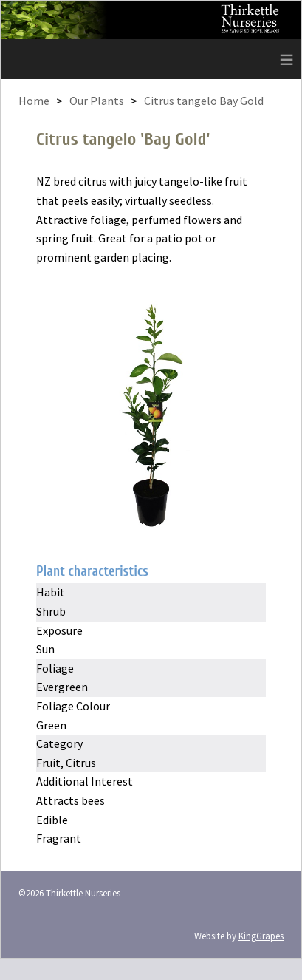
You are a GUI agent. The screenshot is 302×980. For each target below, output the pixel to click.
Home (34, 101)
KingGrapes (261, 936)
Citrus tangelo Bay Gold (204, 101)
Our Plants (97, 101)
